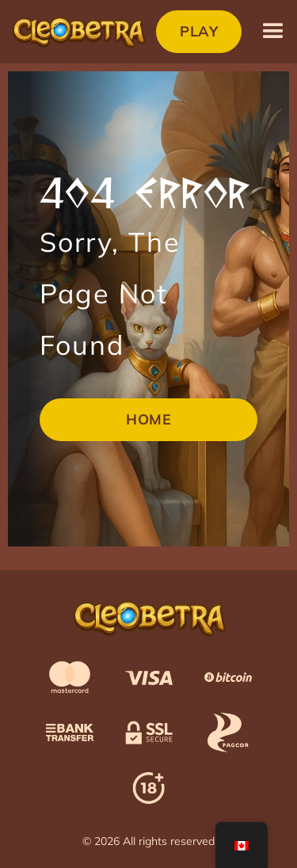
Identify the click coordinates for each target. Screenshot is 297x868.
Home (148, 419)
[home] (78, 32)
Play (199, 31)
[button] (273, 32)
